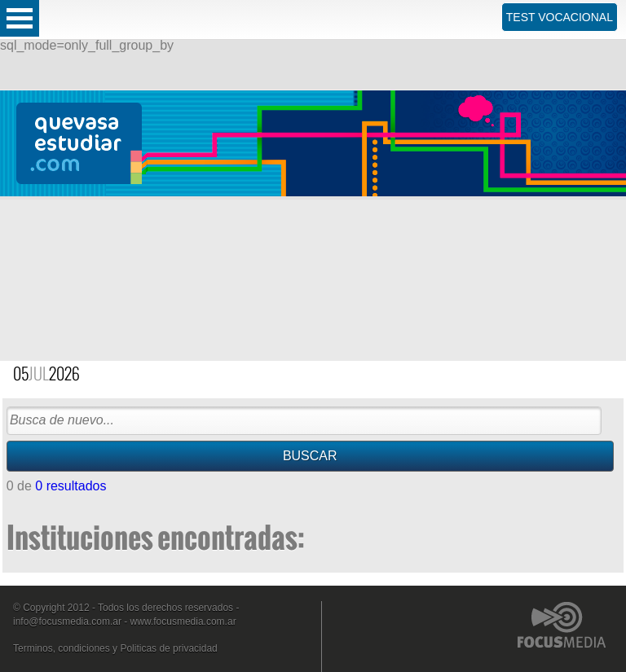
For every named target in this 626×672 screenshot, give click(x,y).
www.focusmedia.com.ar (183, 621)
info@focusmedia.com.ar (67, 621)
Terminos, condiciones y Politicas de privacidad (115, 648)
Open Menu (20, 18)
